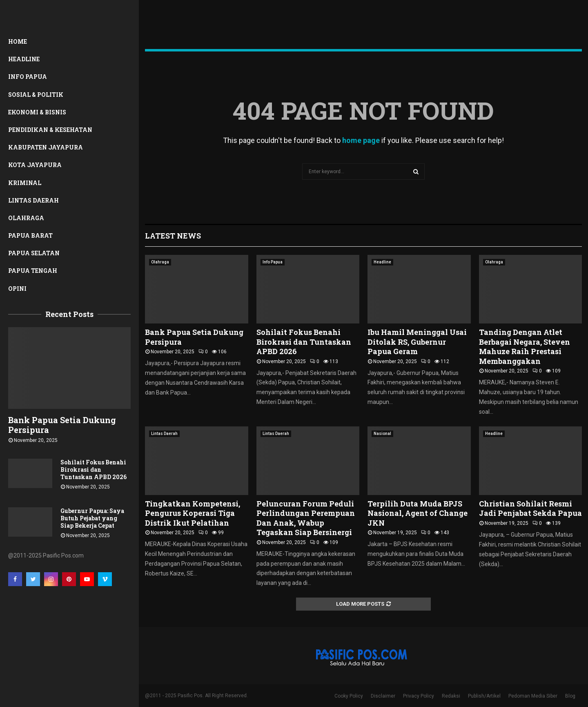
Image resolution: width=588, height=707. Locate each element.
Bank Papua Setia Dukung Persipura (62, 425)
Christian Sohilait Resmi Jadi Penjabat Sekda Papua (530, 508)
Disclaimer (383, 696)
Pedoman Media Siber (533, 696)
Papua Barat (30, 235)
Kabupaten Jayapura (46, 147)
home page (361, 140)
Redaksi (451, 696)
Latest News (173, 236)
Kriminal (25, 183)
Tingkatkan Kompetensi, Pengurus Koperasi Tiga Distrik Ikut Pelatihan (193, 513)
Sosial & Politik (36, 95)
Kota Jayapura (35, 165)
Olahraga (26, 218)
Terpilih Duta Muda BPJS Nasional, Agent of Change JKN (418, 513)
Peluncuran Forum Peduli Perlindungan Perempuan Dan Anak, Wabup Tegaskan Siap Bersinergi (306, 518)
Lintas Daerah (33, 200)
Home (18, 41)
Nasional (382, 434)
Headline (24, 59)
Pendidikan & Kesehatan (50, 130)
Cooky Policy (349, 696)
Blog (570, 696)
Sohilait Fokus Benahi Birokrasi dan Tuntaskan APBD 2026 (94, 469)
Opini (17, 289)
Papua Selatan (34, 253)
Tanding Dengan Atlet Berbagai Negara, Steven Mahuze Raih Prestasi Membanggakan (525, 346)
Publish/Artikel (484, 696)
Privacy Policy (419, 696)
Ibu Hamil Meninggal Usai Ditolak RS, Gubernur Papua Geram (417, 342)
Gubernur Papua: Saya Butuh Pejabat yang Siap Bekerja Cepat (92, 518)
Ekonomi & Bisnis (37, 112)
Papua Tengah (33, 271)
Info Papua (28, 77)
